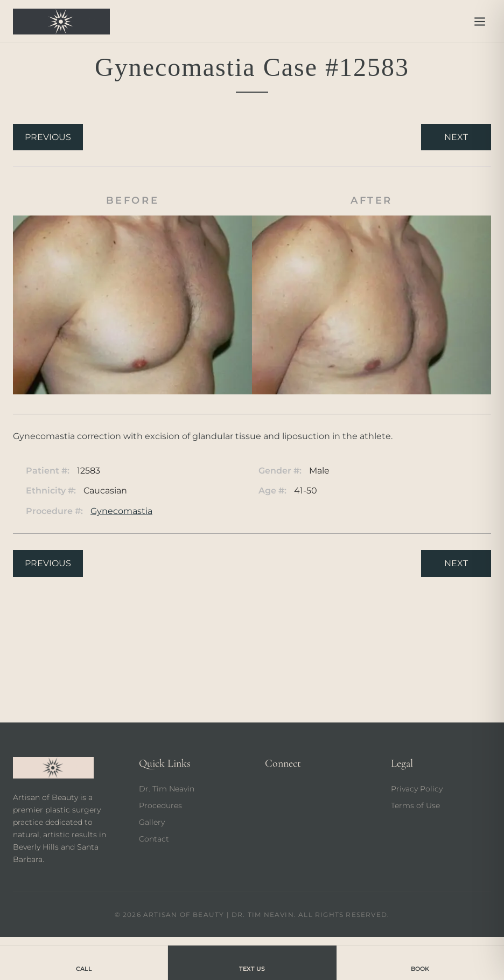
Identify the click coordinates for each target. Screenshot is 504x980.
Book (420, 962)
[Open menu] (480, 22)
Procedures (160, 805)
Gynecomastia (121, 511)
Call (84, 962)
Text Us (252, 962)
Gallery (152, 822)
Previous (48, 137)
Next (456, 137)
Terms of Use (415, 805)
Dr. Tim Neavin (167, 789)
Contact (154, 839)
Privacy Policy (417, 789)
